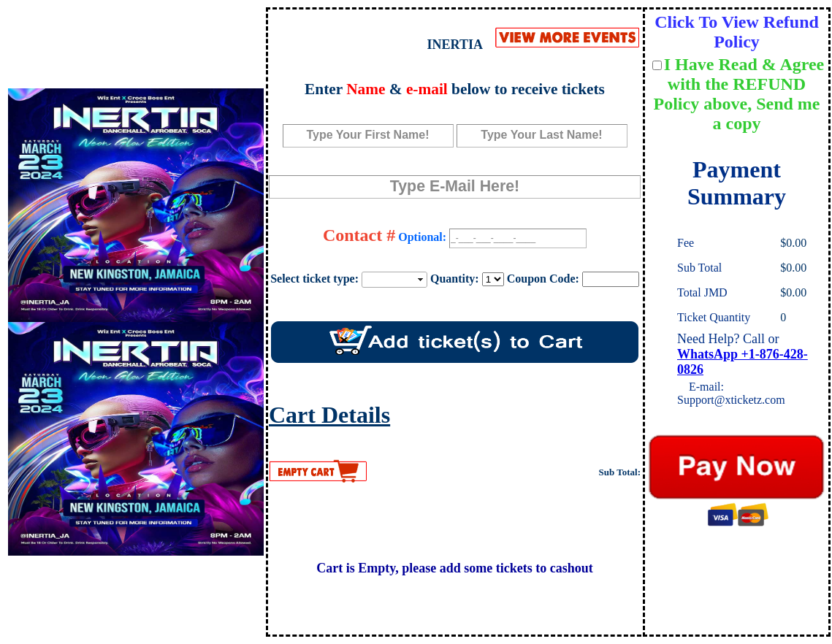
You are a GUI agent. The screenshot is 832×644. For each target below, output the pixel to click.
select (421, 280)
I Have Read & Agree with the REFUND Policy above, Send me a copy (739, 94)
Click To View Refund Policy (737, 32)
